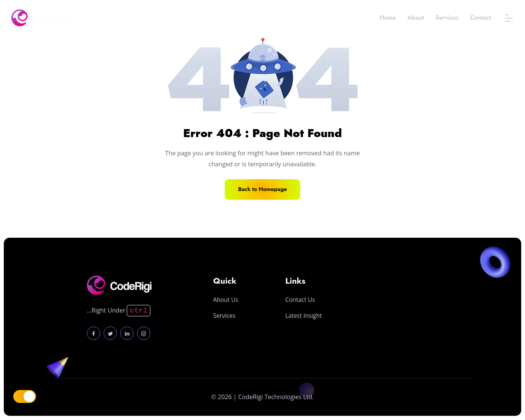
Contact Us (301, 328)
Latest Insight (304, 344)
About (416, 18)
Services (447, 18)
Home (388, 18)
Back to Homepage (263, 189)
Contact (480, 18)
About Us (226, 325)
